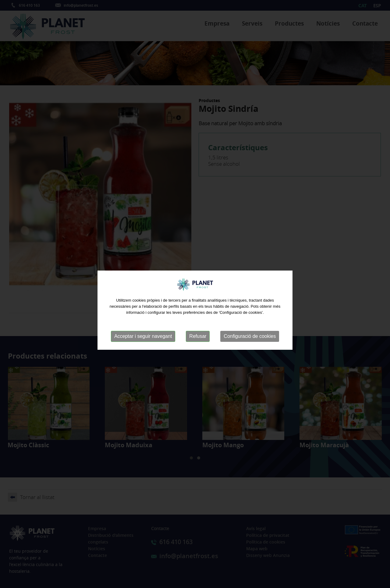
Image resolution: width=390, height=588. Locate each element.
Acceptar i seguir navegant (143, 341)
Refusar (198, 341)
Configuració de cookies (250, 341)
